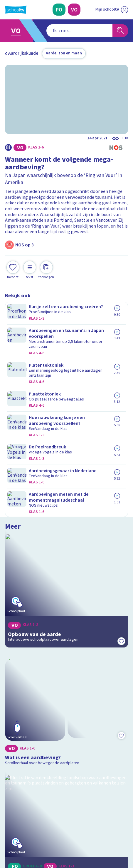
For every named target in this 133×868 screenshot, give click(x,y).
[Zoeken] (120, 31)
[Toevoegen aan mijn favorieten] (13, 269)
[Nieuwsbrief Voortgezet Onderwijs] (95, 784)
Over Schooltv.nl (25, 731)
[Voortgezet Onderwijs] (74, 10)
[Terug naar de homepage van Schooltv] (16, 10)
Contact (15, 715)
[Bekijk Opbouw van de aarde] (66, 345)
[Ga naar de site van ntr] (106, 839)
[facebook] (8, 826)
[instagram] (21, 826)
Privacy (14, 739)
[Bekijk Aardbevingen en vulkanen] (66, 502)
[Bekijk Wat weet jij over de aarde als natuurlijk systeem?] (66, 586)
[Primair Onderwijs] (59, 10)
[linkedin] (34, 826)
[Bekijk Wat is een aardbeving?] (66, 423)
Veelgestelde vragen (30, 723)
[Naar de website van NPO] (124, 10)
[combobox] (59, 31)
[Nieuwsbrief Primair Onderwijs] (38, 784)
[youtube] (47, 826)
